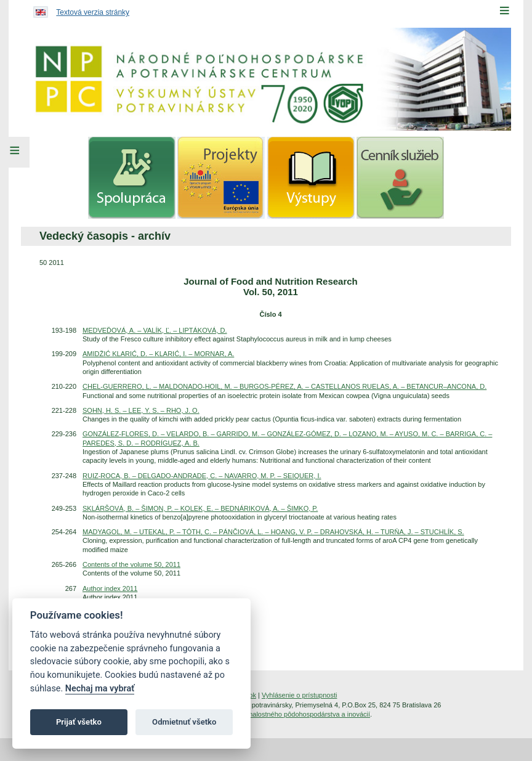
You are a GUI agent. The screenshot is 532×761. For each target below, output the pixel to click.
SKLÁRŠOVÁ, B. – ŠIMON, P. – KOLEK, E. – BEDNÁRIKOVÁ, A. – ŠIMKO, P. (200, 508)
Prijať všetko (79, 722)
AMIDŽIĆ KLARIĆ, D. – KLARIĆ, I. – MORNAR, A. (158, 354)
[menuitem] (132, 178)
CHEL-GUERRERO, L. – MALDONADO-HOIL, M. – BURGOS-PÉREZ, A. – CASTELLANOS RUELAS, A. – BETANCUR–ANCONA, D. (284, 386)
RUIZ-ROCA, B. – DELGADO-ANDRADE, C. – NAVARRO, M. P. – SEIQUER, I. (202, 476)
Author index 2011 (110, 588)
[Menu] (504, 10)
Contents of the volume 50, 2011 (131, 564)
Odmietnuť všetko (184, 722)
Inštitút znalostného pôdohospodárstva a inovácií (297, 714)
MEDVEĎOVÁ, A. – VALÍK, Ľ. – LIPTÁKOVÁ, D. (155, 330)
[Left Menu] (15, 152)
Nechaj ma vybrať (100, 689)
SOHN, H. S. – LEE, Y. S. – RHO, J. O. (141, 410)
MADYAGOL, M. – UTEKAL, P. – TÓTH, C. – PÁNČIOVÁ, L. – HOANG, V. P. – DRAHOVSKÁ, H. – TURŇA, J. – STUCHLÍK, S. (273, 532)
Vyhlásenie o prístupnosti (300, 695)
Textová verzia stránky (93, 12)
